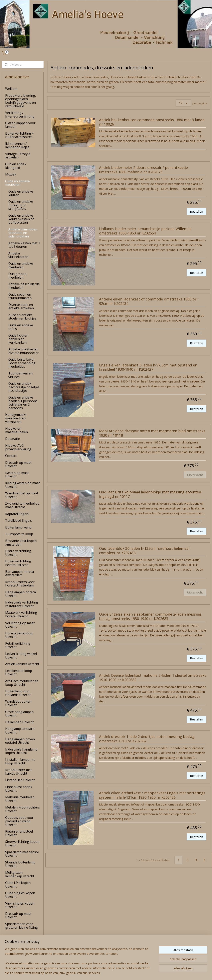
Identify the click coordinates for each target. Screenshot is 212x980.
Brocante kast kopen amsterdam (21, 543)
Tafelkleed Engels (19, 520)
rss (99, 973)
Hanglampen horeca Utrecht (21, 594)
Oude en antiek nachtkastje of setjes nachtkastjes (24, 387)
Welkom (11, 89)
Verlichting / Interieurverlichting (20, 115)
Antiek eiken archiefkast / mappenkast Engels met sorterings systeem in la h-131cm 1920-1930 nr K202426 (152, 795)
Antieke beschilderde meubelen (24, 286)
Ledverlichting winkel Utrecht (21, 655)
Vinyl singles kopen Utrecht (20, 905)
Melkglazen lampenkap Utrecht (20, 874)
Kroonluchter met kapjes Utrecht (19, 772)
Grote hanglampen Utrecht (19, 714)
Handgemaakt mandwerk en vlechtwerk (16, 418)
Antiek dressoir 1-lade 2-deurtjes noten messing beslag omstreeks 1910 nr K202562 (147, 739)
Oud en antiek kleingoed (16, 166)
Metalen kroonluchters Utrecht (23, 809)
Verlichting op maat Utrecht (20, 625)
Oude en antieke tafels (21, 327)
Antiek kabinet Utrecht (22, 664)
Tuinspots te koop (19, 534)
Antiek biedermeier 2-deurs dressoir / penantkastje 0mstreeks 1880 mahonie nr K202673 (143, 170)
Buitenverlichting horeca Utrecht (18, 563)
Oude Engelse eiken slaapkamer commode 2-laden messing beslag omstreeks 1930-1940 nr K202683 (150, 617)
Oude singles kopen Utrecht (20, 895)
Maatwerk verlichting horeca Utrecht (21, 614)
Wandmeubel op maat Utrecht (22, 495)
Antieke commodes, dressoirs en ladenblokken (23, 233)
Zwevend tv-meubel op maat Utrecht (22, 505)
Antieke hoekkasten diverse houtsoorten (24, 351)
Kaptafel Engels (17, 514)
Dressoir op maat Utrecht (18, 464)
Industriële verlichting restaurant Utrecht (22, 604)
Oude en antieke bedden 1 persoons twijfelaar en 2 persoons (23, 403)
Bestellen (196, 211)
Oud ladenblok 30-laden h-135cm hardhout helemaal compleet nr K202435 (144, 551)
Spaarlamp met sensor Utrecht (22, 854)
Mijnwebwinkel (149, 973)
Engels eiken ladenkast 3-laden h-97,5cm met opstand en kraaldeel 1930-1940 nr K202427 (148, 367)
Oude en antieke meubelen (18, 183)
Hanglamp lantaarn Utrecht (20, 730)
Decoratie (13, 439)
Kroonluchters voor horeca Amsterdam (20, 584)
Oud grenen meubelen (17, 276)
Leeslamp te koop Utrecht (19, 673)
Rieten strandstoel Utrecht (19, 833)
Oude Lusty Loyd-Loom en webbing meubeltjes (22, 363)
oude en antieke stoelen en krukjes (22, 317)
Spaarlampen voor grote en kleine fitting (22, 926)
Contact (11, 456)
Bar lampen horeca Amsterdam (20, 573)
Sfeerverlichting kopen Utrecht (22, 843)
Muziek (11, 174)
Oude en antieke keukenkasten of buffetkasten (21, 219)
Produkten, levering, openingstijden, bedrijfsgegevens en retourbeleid (21, 101)
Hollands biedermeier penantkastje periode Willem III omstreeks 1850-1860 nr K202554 (145, 231)
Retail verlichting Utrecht (18, 645)
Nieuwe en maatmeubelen (17, 430)
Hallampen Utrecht (19, 722)
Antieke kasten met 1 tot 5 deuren (24, 245)
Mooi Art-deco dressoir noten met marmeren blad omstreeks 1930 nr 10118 (152, 433)
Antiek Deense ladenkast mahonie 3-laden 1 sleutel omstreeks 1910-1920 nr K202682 (153, 678)
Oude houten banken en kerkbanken (18, 339)
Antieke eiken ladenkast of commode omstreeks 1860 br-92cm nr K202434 (148, 301)
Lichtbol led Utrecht (20, 780)
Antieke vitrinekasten (18, 255)
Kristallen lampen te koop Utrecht (20, 761)
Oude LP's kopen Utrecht (18, 885)
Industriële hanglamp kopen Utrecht (21, 751)
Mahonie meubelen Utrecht (20, 799)
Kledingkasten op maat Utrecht (23, 485)
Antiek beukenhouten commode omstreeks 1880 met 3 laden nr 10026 (152, 122)
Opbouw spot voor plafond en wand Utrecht (19, 821)
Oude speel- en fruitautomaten (20, 296)
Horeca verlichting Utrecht (19, 635)
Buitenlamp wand (18, 527)
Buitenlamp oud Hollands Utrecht (18, 693)
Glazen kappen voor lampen (20, 125)
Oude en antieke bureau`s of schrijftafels (21, 205)
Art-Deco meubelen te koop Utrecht (22, 683)
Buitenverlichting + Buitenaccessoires (20, 135)
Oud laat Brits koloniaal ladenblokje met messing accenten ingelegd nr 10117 (150, 494)
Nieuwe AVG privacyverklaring (18, 447)
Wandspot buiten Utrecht (18, 703)
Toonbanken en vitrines (21, 375)
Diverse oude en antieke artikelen (21, 306)
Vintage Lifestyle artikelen (18, 156)
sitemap (90, 973)
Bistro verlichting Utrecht (18, 553)
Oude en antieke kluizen (21, 193)
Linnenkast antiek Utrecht (19, 789)
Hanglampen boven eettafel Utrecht (20, 741)
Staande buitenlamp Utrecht (20, 864)
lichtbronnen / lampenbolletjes (17, 145)
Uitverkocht (195, 475)
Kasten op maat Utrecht (17, 475)
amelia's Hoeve (12, 965)
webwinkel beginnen (114, 973)
